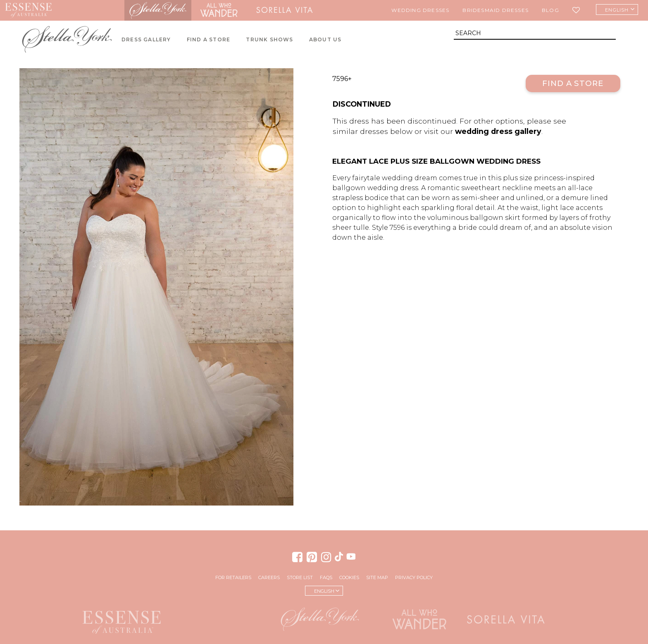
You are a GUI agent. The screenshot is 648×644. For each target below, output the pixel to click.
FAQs (326, 577)
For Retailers (233, 577)
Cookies (349, 577)
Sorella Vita (284, 10)
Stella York (158, 10)
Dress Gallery (146, 39)
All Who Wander (219, 10)
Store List (300, 577)
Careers (269, 577)
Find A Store (208, 39)
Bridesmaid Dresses (496, 10)
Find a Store (573, 83)
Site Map (377, 577)
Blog (550, 10)
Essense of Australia (28, 10)
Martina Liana (91, 10)
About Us (325, 39)
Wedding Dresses (420, 10)
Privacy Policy (414, 577)
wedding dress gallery (498, 131)
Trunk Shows (269, 39)
